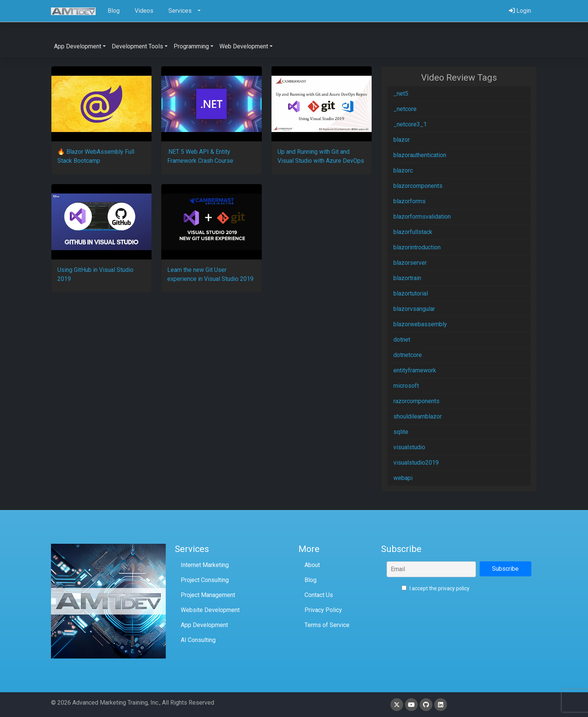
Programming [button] (191, 46)
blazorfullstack (413, 232)
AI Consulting (198, 640)
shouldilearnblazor (418, 416)
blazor (402, 140)
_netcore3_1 (410, 124)
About (312, 565)
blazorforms (409, 201)
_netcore (405, 109)
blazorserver (410, 263)
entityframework (415, 370)
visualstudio (409, 447)
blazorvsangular (414, 309)
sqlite (401, 432)
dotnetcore (408, 355)
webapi (403, 478)
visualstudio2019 (416, 463)
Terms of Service (327, 625)
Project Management (208, 595)
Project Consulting (205, 580)
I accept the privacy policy (436, 588)
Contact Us (319, 595)
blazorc (403, 170)
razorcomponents (416, 401)
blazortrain (407, 278)
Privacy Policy (323, 610)
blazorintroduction (417, 247)
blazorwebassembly (420, 324)
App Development (204, 625)
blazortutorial (411, 293)
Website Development (210, 610)
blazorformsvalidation (422, 217)
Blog (310, 580)
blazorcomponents (418, 186)
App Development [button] (78, 46)
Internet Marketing (205, 565)
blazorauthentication (420, 155)
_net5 (401, 94)
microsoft (406, 386)
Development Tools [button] (137, 46)
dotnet (402, 340)
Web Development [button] (244, 46)
